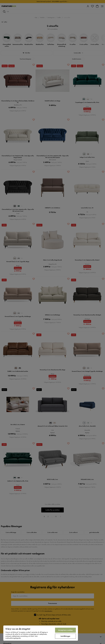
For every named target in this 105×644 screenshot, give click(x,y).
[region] (41, 633)
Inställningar (65, 636)
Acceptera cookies (66, 630)
